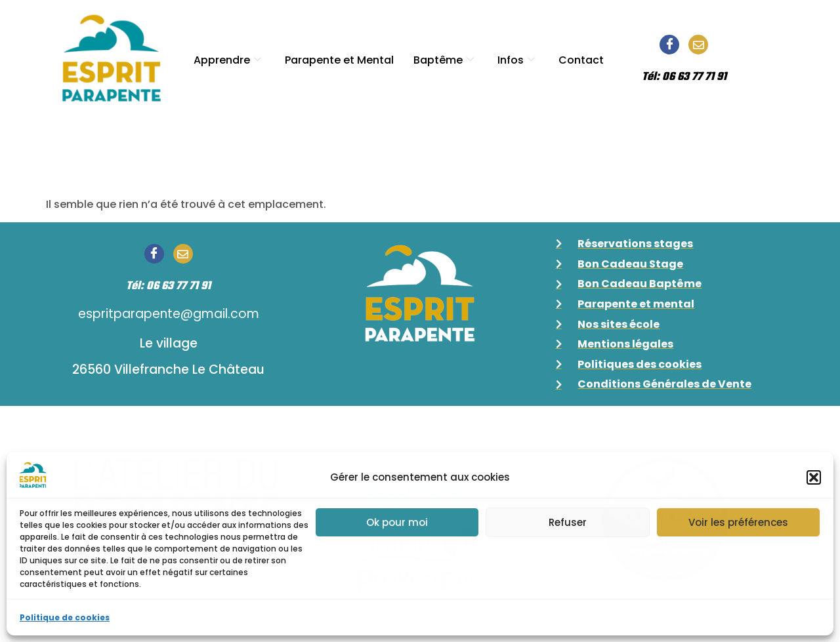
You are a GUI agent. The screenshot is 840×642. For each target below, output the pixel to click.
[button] (814, 477)
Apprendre (227, 58)
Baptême (444, 58)
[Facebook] (669, 45)
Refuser (568, 522)
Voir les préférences (738, 522)
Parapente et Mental (339, 57)
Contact (581, 57)
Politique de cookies (65, 617)
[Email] (698, 45)
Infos (516, 58)
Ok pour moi (397, 522)
